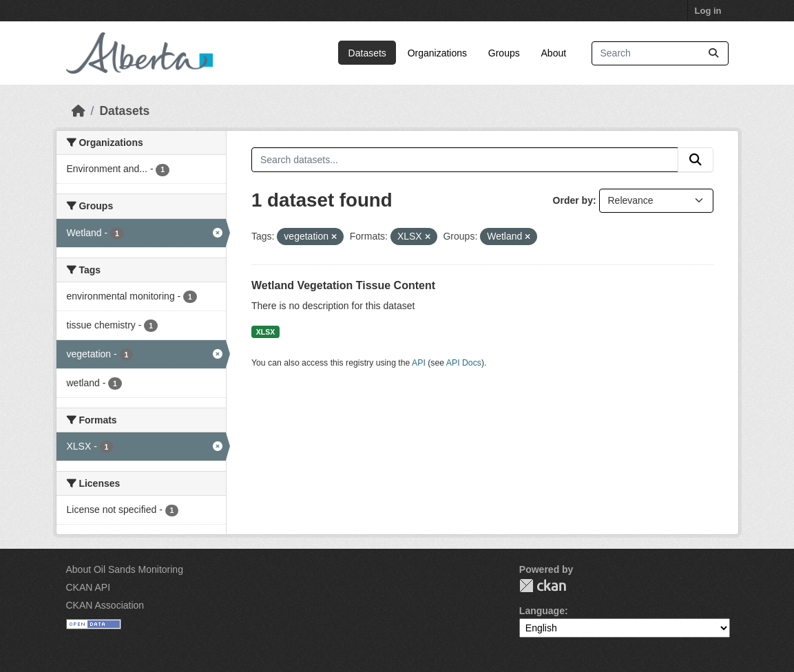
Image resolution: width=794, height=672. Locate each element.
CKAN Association (105, 605)
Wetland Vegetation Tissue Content (343, 285)
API (419, 363)
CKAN (543, 586)
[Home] (79, 111)
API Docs (464, 363)
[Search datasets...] (660, 53)
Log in (708, 11)
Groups (504, 53)
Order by (573, 200)
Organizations (437, 53)
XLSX (265, 332)
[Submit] (713, 53)
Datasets (367, 53)
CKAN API (88, 587)
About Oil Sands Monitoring (125, 569)
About (554, 53)
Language (542, 611)
